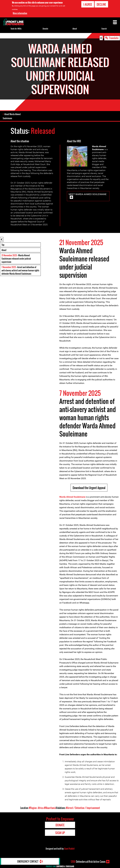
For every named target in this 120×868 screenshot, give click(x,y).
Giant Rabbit (69, 849)
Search (104, 29)
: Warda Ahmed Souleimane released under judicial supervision (16, 259)
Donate (45, 29)
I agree (88, 4)
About (4, 250)
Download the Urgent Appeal (89, 488)
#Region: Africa (36, 808)
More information (20, 13)
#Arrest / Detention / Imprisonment (83, 808)
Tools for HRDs (16, 29)
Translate (114, 38)
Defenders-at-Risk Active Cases (88, 862)
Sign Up (60, 833)
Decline (101, 4)
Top (3, 245)
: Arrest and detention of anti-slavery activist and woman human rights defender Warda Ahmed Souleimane (20, 270)
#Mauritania (50, 808)
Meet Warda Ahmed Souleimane (88, 194)
